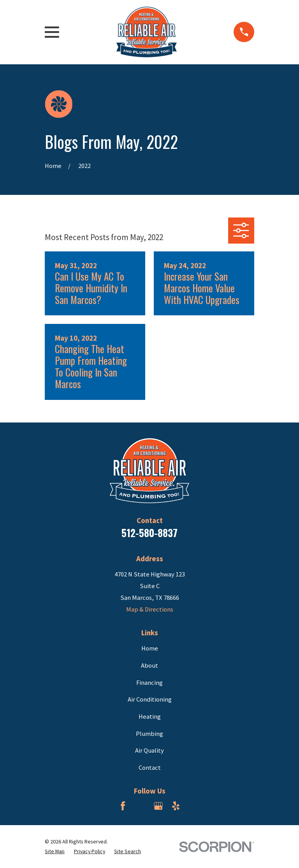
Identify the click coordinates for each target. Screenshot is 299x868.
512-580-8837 (149, 533)
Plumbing (149, 734)
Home (150, 648)
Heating (150, 717)
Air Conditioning (150, 699)
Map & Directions (150, 609)
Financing (149, 683)
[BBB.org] (141, 806)
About (149, 666)
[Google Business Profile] (158, 806)
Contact (150, 768)
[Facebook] (123, 806)
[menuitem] (55, 851)
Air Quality (149, 750)
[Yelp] (176, 806)
